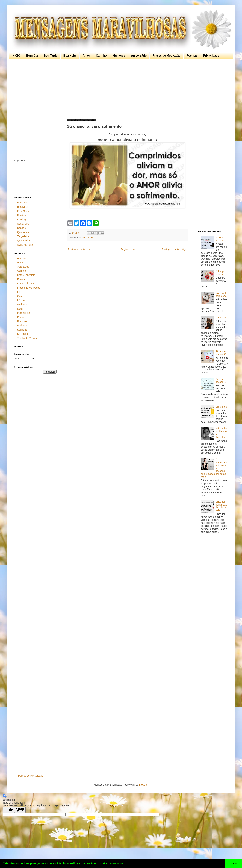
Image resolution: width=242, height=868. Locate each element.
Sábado (22, 228)
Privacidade (211, 56)
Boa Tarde (51, 56)
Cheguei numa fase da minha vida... (221, 506)
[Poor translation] (20, 810)
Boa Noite (70, 56)
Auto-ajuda (23, 267)
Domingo (22, 219)
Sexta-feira (23, 224)
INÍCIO (16, 56)
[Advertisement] (120, 89)
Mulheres (119, 56)
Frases (21, 279)
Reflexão (22, 326)
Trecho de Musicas (28, 338)
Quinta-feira (24, 240)
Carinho (101, 56)
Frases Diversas (26, 284)
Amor (86, 56)
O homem (221, 318)
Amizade (22, 258)
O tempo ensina (220, 273)
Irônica (21, 300)
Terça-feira (23, 236)
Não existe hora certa (221, 295)
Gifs (20, 296)
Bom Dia (32, 56)
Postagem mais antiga (174, 249)
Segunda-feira (25, 245)
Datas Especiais (26, 275)
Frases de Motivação (166, 56)
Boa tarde (23, 215)
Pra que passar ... (221, 381)
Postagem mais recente (81, 249)
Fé (19, 292)
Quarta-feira (24, 232)
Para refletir (87, 238)
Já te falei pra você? (221, 353)
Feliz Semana (25, 211)
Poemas (192, 56)
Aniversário (139, 56)
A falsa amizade (220, 239)
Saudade (22, 330)
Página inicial (128, 249)
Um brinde (221, 407)
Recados (22, 321)
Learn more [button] (116, 863)
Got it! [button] (233, 863)
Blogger (143, 785)
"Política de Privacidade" (31, 776)
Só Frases (23, 334)
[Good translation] (9, 810)
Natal (20, 309)
